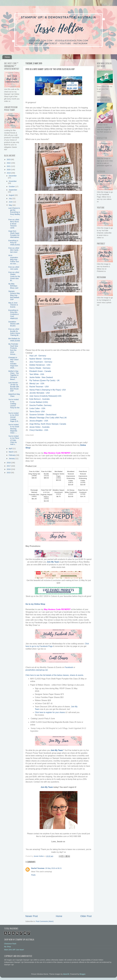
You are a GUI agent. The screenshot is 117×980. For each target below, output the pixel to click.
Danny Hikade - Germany (40, 368)
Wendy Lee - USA (37, 384)
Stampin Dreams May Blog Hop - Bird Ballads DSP (14, 295)
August (12, 195)
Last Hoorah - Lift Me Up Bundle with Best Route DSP (14, 387)
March (11, 452)
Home (7, 57)
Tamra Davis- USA (37, 411)
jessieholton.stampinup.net (37, 670)
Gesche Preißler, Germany (40, 405)
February (13, 455)
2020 (9, 170)
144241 (71, 494)
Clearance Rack (10, 944)
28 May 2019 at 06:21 (53, 868)
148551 (34, 496)
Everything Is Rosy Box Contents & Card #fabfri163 (13, 314)
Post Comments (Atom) (45, 921)
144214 (59, 494)
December (13, 176)
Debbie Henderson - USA (40, 365)
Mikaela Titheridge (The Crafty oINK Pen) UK (48, 418)
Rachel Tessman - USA (39, 387)
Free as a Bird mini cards (14, 268)
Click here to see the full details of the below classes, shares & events (54, 675)
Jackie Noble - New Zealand (41, 377)
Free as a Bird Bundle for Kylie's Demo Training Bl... (14, 332)
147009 (83, 494)
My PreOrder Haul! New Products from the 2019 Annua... (13, 349)
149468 (34, 476)
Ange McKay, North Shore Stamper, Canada (48, 424)
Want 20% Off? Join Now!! (14, 950)
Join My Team (53, 562)
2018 (9, 463)
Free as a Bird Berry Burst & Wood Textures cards (14, 224)
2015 (9, 473)
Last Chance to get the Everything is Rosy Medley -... (14, 212)
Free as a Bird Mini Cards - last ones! (14, 250)
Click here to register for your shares (50, 712)
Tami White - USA (37, 374)
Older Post (86, 916)
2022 (9, 163)
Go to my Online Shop (35, 604)
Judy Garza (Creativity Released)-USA (45, 396)
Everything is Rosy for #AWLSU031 (14, 243)
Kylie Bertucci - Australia (39, 399)
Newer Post (32, 916)
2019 (9, 173)
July (11, 198)
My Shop (8, 947)
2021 (9, 166)
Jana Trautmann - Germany (41, 362)
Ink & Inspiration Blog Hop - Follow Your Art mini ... (14, 259)
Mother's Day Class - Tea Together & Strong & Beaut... (14, 375)
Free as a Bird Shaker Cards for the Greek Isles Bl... (14, 276)
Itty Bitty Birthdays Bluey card (13, 286)
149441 (46, 499)
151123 (46, 476)
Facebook (69, 667)
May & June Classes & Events (13, 305)
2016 (9, 469)
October (12, 187)
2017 (9, 466)
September (13, 190)
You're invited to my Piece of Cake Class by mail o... (14, 440)
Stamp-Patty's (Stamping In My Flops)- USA (47, 390)
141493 (83, 482)
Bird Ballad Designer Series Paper (59, 474)
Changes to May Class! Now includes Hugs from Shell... (13, 363)
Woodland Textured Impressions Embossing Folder (71, 476)
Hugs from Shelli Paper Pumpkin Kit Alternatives (14, 234)
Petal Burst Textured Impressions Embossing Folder (83, 476)
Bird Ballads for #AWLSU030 (14, 340)
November (13, 181)
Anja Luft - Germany (38, 356)
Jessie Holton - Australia (39, 427)
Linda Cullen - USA (37, 408)
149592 (59, 478)
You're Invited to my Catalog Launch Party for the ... (14, 405)
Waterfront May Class (14, 395)
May (11, 205)
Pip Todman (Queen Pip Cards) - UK (44, 380)
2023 (9, 160)
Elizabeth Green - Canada (40, 371)
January (12, 458)
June (11, 202)
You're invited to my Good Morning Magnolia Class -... (14, 429)
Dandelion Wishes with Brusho (14, 324)
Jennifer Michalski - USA (39, 393)
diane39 (66, 974)
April (11, 449)
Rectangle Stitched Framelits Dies (34, 492)
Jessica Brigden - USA (39, 421)
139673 (71, 482)
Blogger (82, 974)
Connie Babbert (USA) (39, 402)
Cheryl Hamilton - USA (39, 430)
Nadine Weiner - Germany (40, 359)
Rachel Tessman (38, 868)
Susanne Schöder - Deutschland (43, 415)
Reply (33, 875)
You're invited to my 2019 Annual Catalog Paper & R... (14, 417)
